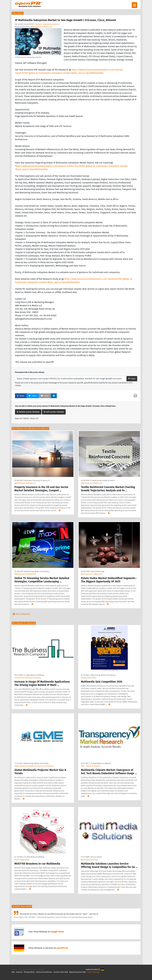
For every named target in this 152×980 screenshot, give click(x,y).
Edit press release (54, 412)
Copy (132, 379)
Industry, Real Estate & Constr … (104, 480)
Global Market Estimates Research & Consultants (34, 766)
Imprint (19, 972)
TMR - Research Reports (91, 766)
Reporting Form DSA (77, 972)
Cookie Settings (93, 972)
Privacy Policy (29, 972)
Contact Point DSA (61, 972)
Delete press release (28, 412)
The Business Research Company (28, 678)
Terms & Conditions (44, 972)
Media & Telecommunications (47, 24)
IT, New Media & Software (34, 675)
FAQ (13, 972)
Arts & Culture (96, 857)
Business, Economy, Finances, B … (38, 480)
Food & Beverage (98, 571)
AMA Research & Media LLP (41, 27)
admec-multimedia (89, 678)
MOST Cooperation (22, 860)
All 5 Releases (21, 614)
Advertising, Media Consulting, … (38, 571)
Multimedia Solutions (90, 860)
